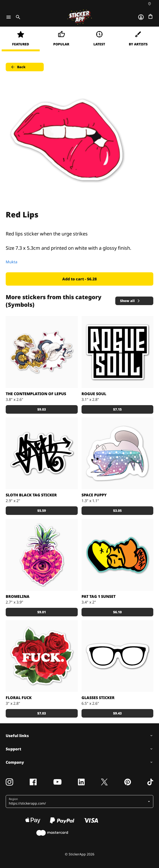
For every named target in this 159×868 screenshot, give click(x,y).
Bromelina (18, 596)
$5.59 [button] (42, 511)
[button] (78, 801)
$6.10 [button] (117, 612)
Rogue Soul (94, 394)
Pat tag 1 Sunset (99, 596)
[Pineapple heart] (42, 555)
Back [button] (18, 67)
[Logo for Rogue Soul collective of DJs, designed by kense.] (118, 352)
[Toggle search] (17, 17)
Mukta (12, 262)
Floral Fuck (19, 698)
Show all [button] (130, 301)
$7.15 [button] (117, 409)
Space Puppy (94, 495)
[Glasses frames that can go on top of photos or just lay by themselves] (118, 656)
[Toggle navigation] (9, 17)
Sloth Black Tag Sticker (31, 495)
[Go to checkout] (150, 16)
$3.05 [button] (117, 511)
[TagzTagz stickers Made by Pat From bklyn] (118, 555)
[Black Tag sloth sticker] (42, 453)
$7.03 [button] (42, 713)
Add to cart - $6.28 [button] (79, 279)
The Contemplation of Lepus (36, 394)
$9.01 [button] (42, 612)
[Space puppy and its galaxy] (118, 453)
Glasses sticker (98, 698)
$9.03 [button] (42, 409)
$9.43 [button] (117, 713)
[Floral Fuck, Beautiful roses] (42, 656)
